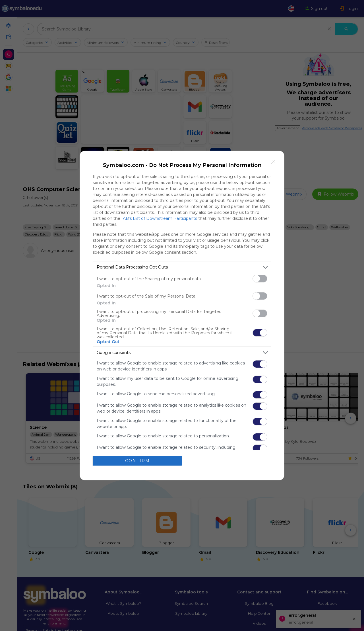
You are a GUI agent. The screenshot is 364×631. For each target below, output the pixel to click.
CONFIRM (137, 461)
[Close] (273, 162)
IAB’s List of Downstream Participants (159, 218)
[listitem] (182, 267)
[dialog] (182, 316)
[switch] (260, 279)
